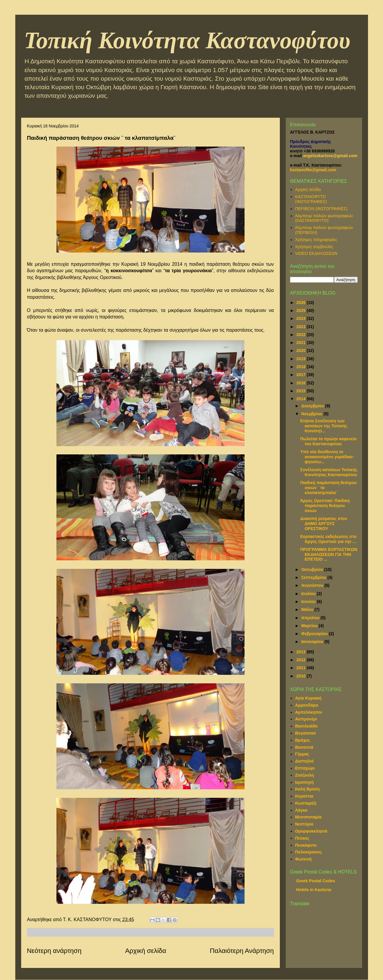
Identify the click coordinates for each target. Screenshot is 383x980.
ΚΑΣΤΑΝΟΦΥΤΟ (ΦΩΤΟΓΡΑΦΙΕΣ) (311, 199)
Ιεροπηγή (304, 782)
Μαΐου (308, 609)
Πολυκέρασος (308, 852)
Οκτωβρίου (313, 569)
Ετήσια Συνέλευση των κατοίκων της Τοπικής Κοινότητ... (324, 426)
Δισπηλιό (304, 761)
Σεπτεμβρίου (314, 577)
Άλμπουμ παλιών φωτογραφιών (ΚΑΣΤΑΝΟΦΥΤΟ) (324, 218)
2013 (301, 652)
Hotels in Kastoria (314, 890)
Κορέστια (304, 796)
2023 (301, 327)
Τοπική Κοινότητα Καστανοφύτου (187, 40)
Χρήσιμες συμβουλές (314, 247)
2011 (301, 668)
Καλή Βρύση (307, 789)
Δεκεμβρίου (313, 406)
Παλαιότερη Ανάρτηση (242, 951)
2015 (301, 391)
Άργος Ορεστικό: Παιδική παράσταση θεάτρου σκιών (325, 506)
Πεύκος (302, 838)
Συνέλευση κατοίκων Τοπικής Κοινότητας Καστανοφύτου (329, 472)
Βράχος (303, 740)
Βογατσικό (305, 733)
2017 (301, 375)
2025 (301, 310)
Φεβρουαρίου (315, 634)
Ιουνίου (309, 602)
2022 (301, 335)
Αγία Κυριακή (308, 698)
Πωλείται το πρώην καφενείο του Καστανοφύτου (328, 441)
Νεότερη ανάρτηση (54, 951)
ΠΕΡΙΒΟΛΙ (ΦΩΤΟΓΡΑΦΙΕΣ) (321, 209)
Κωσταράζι (306, 803)
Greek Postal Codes (316, 881)
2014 (301, 399)
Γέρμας (302, 754)
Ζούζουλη (305, 775)
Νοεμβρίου (312, 414)
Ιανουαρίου (313, 642)
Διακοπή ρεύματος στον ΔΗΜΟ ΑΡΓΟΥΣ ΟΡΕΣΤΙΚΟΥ (323, 524)
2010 (301, 676)
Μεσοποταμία (308, 817)
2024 (301, 318)
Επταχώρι (305, 768)
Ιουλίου (309, 594)
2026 (301, 303)
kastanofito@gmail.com (313, 170)
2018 (301, 367)
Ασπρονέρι (306, 719)
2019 (301, 359)
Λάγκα (301, 810)
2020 (301, 351)
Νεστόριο (304, 824)
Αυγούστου (313, 585)
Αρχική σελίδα (146, 951)
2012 (301, 660)
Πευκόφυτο (306, 845)
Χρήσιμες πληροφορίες (316, 240)
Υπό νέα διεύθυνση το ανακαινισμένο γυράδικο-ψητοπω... (327, 457)
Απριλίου (311, 618)
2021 (301, 343)
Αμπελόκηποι (308, 712)
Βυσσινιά (304, 747)
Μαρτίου (310, 626)
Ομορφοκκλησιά (311, 831)
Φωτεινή (303, 859)
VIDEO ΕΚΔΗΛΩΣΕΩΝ (316, 253)
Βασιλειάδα (306, 726)
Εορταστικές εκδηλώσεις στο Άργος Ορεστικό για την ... (328, 539)
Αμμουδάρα (307, 705)
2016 (301, 383)
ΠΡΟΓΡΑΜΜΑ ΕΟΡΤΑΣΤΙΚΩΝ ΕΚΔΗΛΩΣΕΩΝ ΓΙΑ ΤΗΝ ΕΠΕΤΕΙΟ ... (329, 554)
